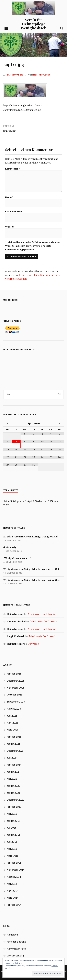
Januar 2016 (14, 835)
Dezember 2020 (15, 800)
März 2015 (13, 856)
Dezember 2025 (15, 681)
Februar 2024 (14, 765)
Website (10, 227)
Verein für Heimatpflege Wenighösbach (34, 24)
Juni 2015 (12, 842)
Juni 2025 (12, 716)
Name (9, 197)
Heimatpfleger (42, 75)
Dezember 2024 (15, 751)
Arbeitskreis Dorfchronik (41, 614)
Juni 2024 (12, 758)
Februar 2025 (14, 737)
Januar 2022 (14, 786)
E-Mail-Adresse (14, 211)
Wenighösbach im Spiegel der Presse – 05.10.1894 (31, 580)
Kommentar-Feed (16, 949)
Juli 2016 (12, 828)
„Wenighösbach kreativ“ (17, 558)
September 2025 (16, 702)
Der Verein (34, 644)
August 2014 (14, 877)
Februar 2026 (14, 674)
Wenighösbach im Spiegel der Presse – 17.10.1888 (31, 569)
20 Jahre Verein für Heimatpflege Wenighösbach (31, 536)
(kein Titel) (10, 547)
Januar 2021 (14, 793)
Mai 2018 (12, 814)
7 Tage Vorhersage (33, 366)
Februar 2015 (14, 863)
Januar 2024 (14, 772)
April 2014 (13, 891)
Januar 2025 (14, 744)
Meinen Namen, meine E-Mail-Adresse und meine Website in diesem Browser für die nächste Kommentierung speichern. (32, 246)
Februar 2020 (14, 807)
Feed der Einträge (16, 942)
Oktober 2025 (15, 695)
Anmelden (12, 935)
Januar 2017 (14, 821)
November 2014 (16, 870)
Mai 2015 (12, 849)
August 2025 (14, 709)
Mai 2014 (12, 884)
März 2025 (13, 730)
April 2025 (13, 723)
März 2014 (13, 898)
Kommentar (12, 169)
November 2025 (16, 688)
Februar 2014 (14, 905)
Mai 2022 (12, 779)
